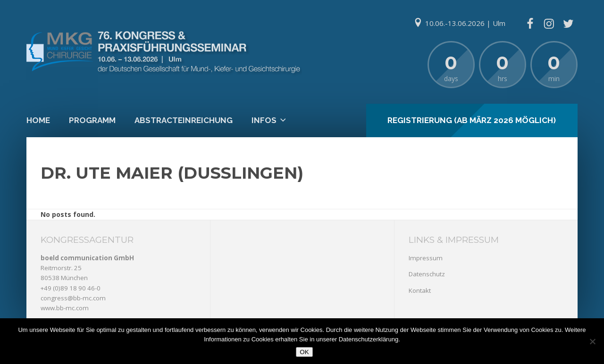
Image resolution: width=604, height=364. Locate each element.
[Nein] (592, 341)
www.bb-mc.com (65, 308)
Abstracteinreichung (184, 120)
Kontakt (420, 290)
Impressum (426, 258)
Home (38, 120)
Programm (92, 120)
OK (304, 352)
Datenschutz (427, 274)
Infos (264, 120)
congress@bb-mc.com (73, 298)
